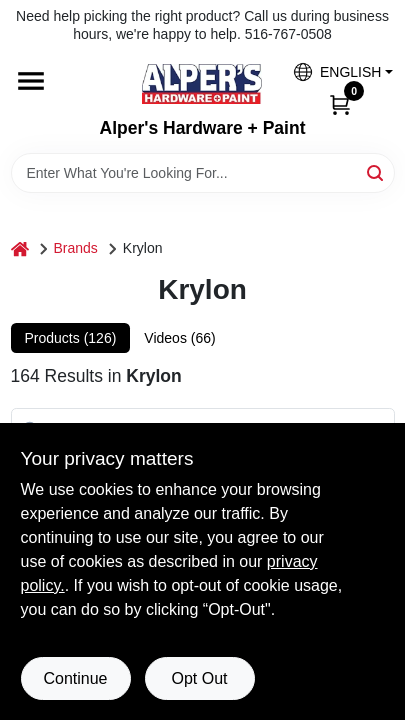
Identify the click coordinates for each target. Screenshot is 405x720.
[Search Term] (203, 173)
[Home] (20, 248)
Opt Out (199, 678)
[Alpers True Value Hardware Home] (202, 84)
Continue (75, 678)
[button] (336, 71)
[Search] (376, 171)
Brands (76, 248)
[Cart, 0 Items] (340, 103)
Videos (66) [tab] (179, 338)
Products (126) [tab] (71, 338)
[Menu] (31, 82)
